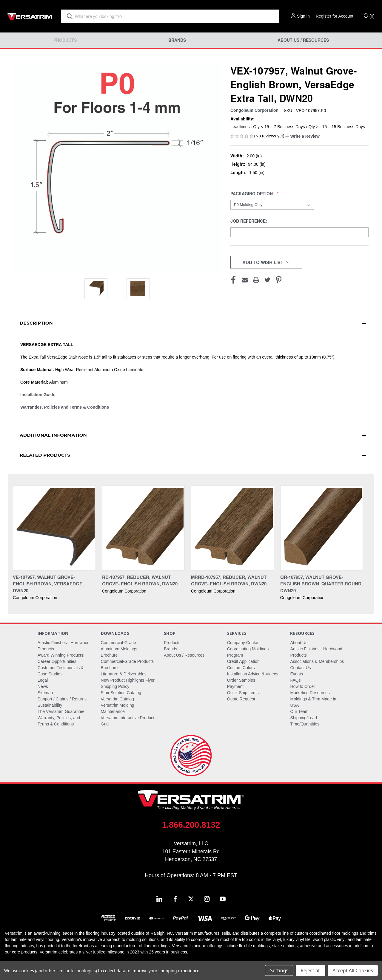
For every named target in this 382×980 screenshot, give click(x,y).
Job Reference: (249, 221)
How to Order (302, 686)
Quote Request (241, 699)
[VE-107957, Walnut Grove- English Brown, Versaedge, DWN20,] (54, 528)
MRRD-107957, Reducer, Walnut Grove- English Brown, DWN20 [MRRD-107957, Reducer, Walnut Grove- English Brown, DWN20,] (229, 580)
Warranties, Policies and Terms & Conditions (65, 407)
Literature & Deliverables (124, 674)
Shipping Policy (115, 686)
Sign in (303, 16)
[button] (302, 136)
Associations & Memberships (317, 661)
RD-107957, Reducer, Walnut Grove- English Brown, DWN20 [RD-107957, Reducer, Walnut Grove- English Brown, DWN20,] (140, 580)
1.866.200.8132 (191, 825)
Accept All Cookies (353, 970)
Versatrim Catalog (117, 699)
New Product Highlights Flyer (128, 680)
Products (65, 40)
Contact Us (300, 668)
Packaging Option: (253, 194)
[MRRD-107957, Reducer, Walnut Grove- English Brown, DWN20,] (232, 528)
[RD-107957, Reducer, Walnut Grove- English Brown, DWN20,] (144, 528)
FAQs (295, 680)
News (43, 686)
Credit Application (243, 661)
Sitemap (45, 693)
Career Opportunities (57, 661)
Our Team (299, 711)
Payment (235, 686)
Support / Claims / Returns (62, 699)
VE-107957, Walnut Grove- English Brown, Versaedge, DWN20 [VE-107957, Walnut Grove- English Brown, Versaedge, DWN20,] (48, 584)
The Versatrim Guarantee (61, 711)
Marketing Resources (310, 693)
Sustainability (50, 705)
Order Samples (241, 680)
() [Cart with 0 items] (369, 16)
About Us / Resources (303, 40)
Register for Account (335, 16)
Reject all (311, 970)
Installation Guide (38, 395)
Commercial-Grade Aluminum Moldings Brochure (119, 649)
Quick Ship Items (243, 693)
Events (296, 674)
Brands (177, 40)
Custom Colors (241, 668)
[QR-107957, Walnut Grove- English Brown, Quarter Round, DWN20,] (322, 528)
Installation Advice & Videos (253, 674)
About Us (299, 643)
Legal (43, 680)
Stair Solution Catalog (121, 693)
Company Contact (244, 643)
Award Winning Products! (61, 655)
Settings (279, 970)
